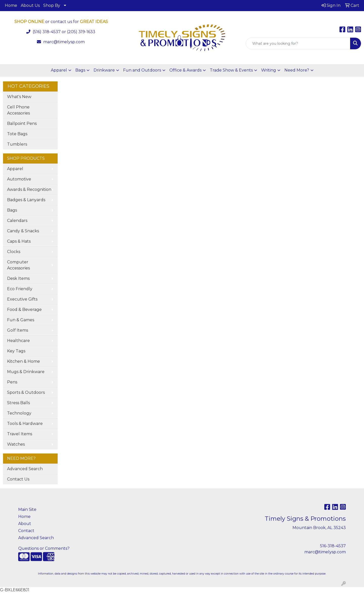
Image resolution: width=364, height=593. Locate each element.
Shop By (52, 5)
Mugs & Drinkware (26, 372)
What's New (19, 97)
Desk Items (18, 278)
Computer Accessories (18, 265)
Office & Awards (185, 70)
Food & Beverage (24, 310)
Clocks (14, 252)
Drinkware (104, 70)
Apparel (59, 70)
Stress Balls (18, 403)
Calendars (17, 221)
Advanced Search (25, 469)
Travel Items (20, 434)
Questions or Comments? (44, 548)
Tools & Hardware (25, 424)
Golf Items (18, 330)
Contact (26, 531)
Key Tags (16, 351)
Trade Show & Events (231, 70)
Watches (16, 444)
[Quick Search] (298, 43)
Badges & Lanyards (26, 200)
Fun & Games (21, 320)
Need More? (297, 70)
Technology (19, 413)
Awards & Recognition (29, 189)
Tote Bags (17, 134)
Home (11, 5)
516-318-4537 (333, 546)
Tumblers (17, 144)
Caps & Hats (19, 241)
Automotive (19, 179)
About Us (30, 5)
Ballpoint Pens (22, 123)
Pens (12, 382)
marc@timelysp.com (64, 42)
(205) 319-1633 (81, 32)
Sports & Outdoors (26, 392)
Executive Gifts (22, 299)
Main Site (27, 509)
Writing (269, 70)
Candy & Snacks (23, 231)
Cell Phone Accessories (18, 110)
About (25, 524)
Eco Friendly (20, 289)
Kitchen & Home (24, 361)
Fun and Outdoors (142, 70)
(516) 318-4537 (47, 32)
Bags (80, 70)
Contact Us (18, 479)
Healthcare (18, 341)
